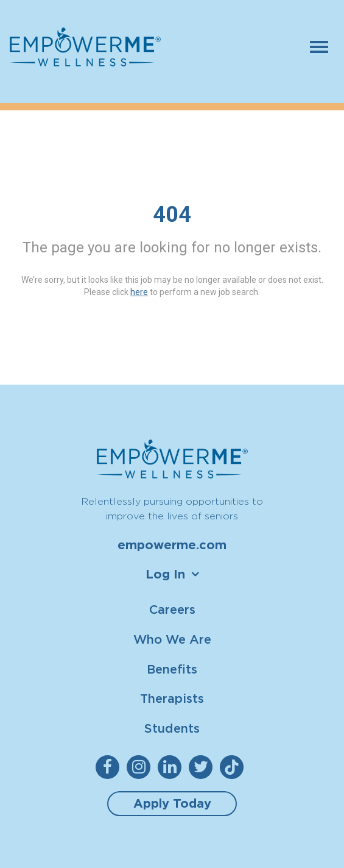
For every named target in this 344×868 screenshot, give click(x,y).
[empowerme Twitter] (203, 767)
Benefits (172, 669)
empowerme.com (172, 545)
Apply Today (172, 803)
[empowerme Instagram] (141, 767)
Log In (165, 574)
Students (172, 728)
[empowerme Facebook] (110, 767)
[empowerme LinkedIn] (172, 767)
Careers (172, 609)
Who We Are (172, 639)
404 (172, 215)
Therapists (172, 698)
